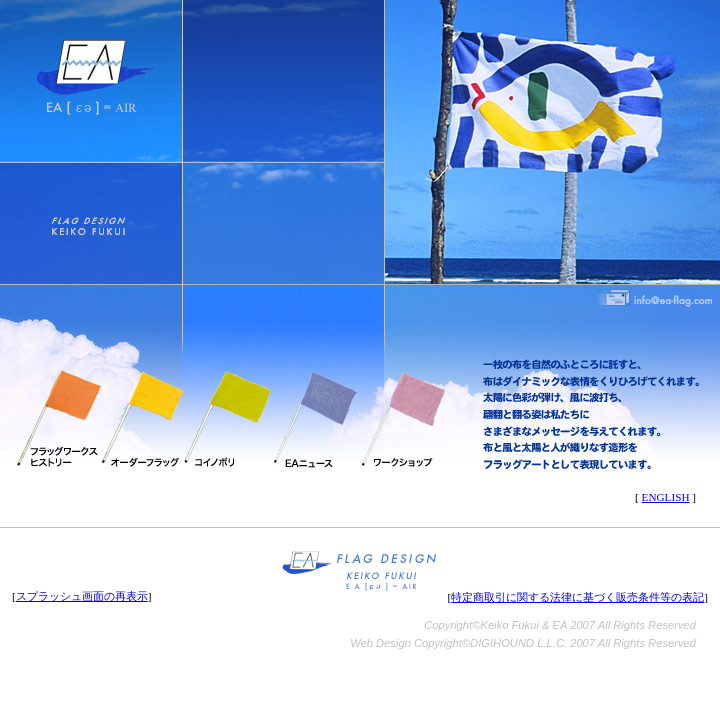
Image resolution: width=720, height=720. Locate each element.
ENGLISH (666, 497)
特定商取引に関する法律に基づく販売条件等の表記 (577, 597)
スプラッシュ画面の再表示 (82, 596)
